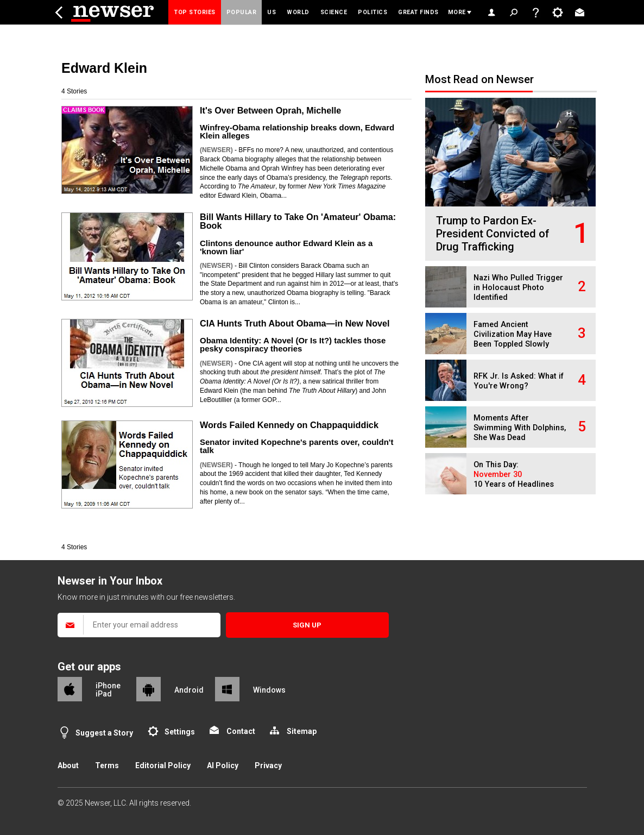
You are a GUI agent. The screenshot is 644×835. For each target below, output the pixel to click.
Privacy (268, 765)
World (298, 12)
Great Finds (418, 12)
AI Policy (223, 765)
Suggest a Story (104, 733)
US (272, 12)
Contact (241, 731)
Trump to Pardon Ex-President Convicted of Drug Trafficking (493, 234)
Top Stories (195, 12)
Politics (372, 12)
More (457, 12)
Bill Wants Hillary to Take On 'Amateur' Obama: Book (298, 221)
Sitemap (302, 731)
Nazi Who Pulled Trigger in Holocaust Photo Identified (518, 288)
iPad (104, 694)
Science (334, 12)
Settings (180, 732)
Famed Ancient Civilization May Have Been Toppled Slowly (513, 334)
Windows (269, 690)
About (68, 765)
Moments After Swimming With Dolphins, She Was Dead (520, 428)
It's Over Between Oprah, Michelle (270, 110)
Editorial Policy (163, 765)
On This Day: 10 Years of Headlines (514, 475)
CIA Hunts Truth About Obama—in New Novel (295, 323)
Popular (242, 12)
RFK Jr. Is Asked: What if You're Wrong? (519, 381)
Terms (107, 765)
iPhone (108, 686)
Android (189, 690)
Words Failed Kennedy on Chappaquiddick (289, 425)
